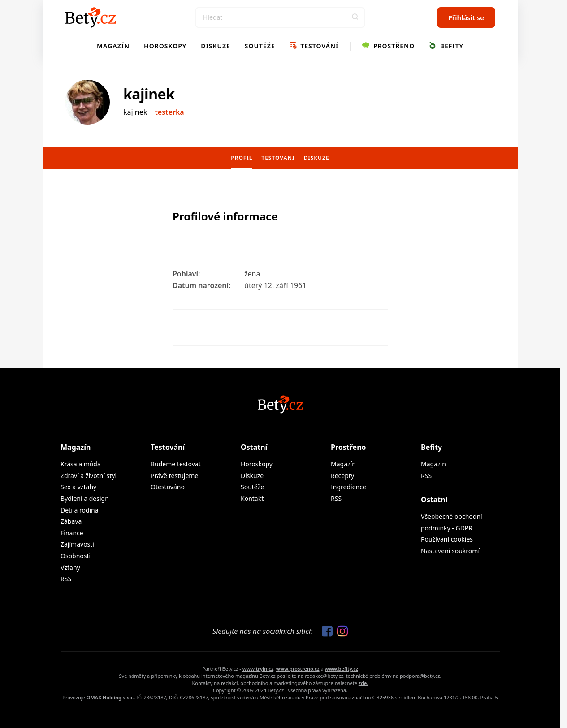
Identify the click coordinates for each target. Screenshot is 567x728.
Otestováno (168, 487)
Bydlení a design (85, 498)
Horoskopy (165, 46)
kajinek (149, 94)
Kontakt (252, 498)
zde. (364, 683)
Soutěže (260, 46)
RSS (66, 579)
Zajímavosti (77, 544)
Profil (242, 158)
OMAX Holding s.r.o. (110, 697)
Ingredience (348, 487)
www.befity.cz (342, 669)
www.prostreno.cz (298, 669)
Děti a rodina (80, 510)
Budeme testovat (176, 464)
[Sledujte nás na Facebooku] (325, 632)
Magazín (113, 46)
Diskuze (216, 46)
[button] (355, 17)
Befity (446, 46)
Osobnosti (76, 556)
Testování (314, 46)
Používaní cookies (447, 539)
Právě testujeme (174, 476)
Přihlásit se (466, 17)
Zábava (71, 521)
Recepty (342, 476)
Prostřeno (388, 46)
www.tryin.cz (258, 669)
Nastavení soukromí (450, 551)
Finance (72, 533)
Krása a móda (81, 464)
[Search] (280, 17)
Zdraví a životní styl (89, 476)
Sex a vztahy (78, 487)
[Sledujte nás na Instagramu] (340, 632)
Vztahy (70, 567)
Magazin (433, 464)
